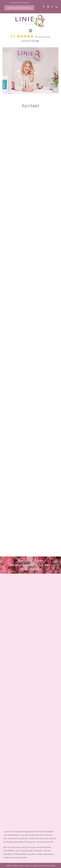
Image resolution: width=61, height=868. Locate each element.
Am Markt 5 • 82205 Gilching (19, 3)
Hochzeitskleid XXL (45, 842)
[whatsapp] (52, 7)
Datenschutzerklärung (41, 866)
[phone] (56, 7)
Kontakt (53, 866)
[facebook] (44, 7)
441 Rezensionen (43, 37)
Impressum (29, 866)
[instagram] (48, 7)
